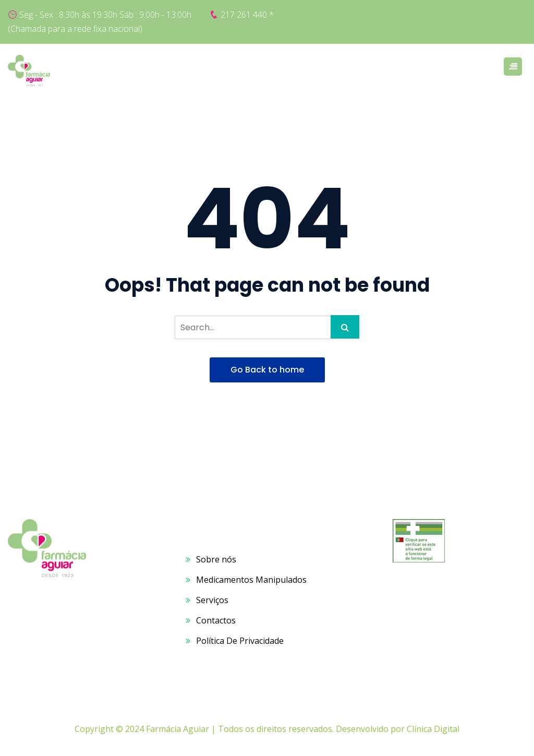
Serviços (212, 600)
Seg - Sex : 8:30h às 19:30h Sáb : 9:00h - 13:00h (105, 15)
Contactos (216, 620)
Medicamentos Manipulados (251, 580)
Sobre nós (216, 559)
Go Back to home (267, 370)
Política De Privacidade (240, 641)
